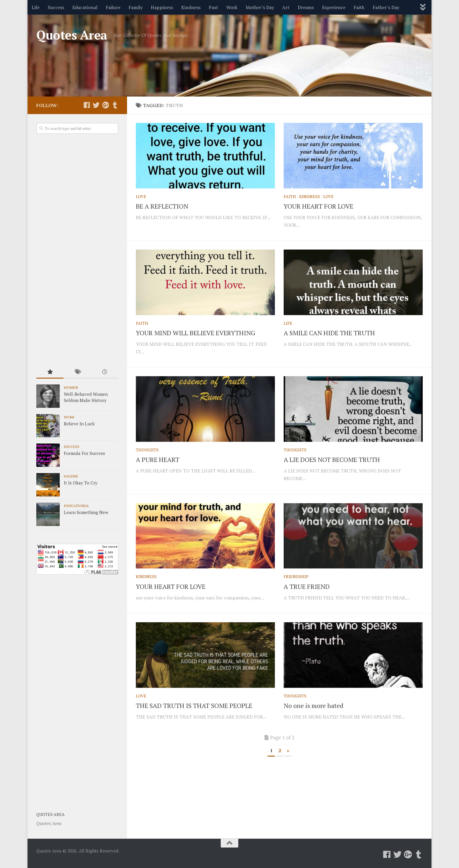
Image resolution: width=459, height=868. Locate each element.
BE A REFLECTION (162, 206)
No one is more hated (314, 705)
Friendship (296, 576)
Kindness (191, 7)
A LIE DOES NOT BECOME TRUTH (332, 459)
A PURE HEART (158, 459)
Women (71, 387)
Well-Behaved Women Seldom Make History (86, 397)
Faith (359, 7)
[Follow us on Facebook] (87, 105)
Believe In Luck (79, 424)
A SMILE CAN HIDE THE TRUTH (329, 333)
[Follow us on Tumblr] (115, 105)
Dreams (306, 7)
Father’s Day (386, 7)
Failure (113, 7)
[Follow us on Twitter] (96, 105)
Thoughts (147, 450)
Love (141, 196)
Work (232, 7)
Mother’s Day (260, 7)
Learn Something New (86, 512)
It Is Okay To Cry (81, 483)
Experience (334, 7)
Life (36, 7)
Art (286, 7)
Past (213, 7)
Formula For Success (84, 453)
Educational (85, 7)
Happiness (162, 7)
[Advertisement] (77, 250)
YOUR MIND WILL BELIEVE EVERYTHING (196, 333)
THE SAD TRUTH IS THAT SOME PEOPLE (194, 705)
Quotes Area (72, 35)
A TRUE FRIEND (307, 586)
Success (56, 7)
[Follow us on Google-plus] (105, 105)
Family (136, 7)
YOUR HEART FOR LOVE (318, 206)
